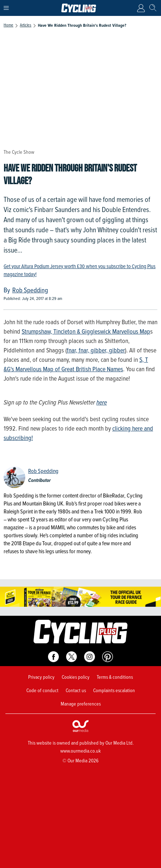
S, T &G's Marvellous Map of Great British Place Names (76, 364)
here (102, 402)
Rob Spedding (43, 471)
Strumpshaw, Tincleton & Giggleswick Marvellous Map (86, 331)
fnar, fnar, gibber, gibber (96, 350)
